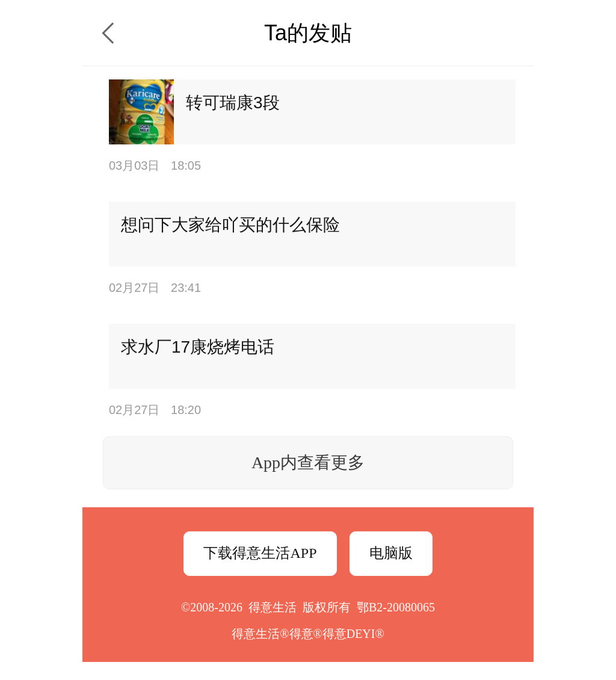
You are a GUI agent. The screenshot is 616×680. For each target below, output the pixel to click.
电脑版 (391, 553)
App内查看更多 (308, 462)
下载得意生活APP (260, 553)
